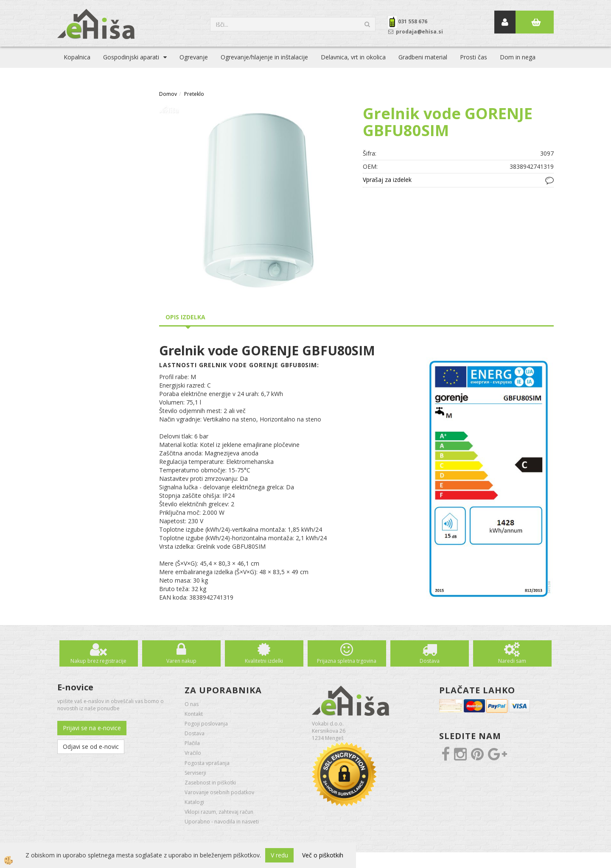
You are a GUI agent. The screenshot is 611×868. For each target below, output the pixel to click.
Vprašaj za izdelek (387, 180)
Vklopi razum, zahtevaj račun (219, 812)
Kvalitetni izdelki (264, 661)
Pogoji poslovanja (206, 724)
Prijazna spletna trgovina (347, 661)
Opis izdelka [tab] (185, 317)
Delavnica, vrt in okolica (353, 57)
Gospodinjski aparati (131, 57)
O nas (192, 704)
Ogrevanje (194, 57)
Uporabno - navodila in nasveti (222, 822)
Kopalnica (77, 57)
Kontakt (194, 714)
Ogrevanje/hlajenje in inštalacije (264, 57)
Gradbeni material (423, 57)
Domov (168, 94)
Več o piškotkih (323, 855)
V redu (279, 855)
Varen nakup (181, 661)
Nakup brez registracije (98, 661)
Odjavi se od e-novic (91, 747)
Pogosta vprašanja (207, 763)
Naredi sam (512, 661)
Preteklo (194, 94)
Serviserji (195, 773)
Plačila (192, 743)
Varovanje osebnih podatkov (219, 792)
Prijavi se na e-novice (92, 728)
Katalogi (194, 802)
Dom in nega (518, 57)
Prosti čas (474, 57)
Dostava (430, 661)
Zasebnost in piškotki (210, 783)
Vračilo (193, 753)
